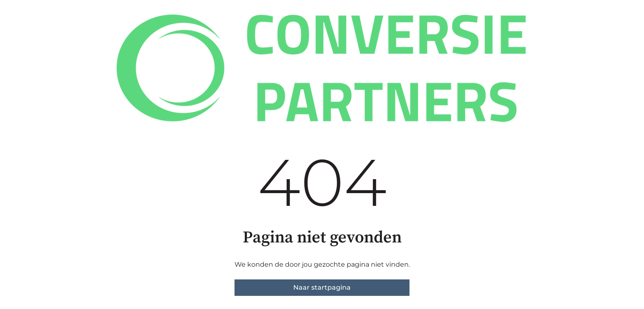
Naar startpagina (322, 287)
